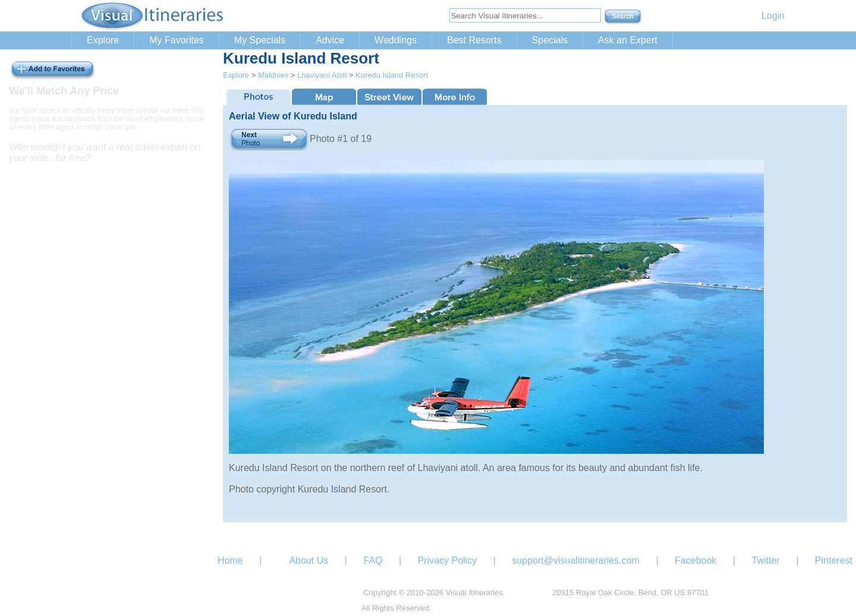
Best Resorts (474, 40)
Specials (550, 40)
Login (773, 16)
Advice (330, 40)
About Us (309, 560)
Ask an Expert (628, 40)
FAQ (373, 560)
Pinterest (834, 560)
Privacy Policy (448, 560)
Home (230, 560)
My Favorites (177, 40)
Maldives (273, 75)
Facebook (695, 560)
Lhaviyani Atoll (322, 75)
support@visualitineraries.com (576, 560)
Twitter (766, 560)
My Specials (260, 40)
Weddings (396, 40)
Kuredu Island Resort (392, 75)
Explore (103, 40)
